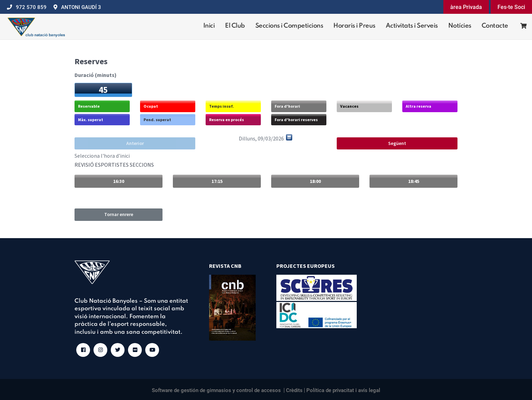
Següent (397, 143)
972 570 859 (31, 7)
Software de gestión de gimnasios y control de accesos (216, 390)
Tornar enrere (119, 214)
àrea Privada (466, 7)
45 (103, 90)
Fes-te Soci (511, 7)
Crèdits (294, 390)
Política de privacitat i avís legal (343, 390)
